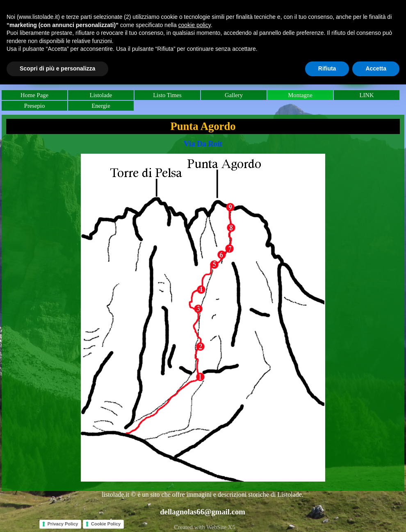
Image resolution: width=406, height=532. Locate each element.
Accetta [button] (376, 68)
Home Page (34, 95)
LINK (366, 95)
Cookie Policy (106, 524)
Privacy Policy (63, 524)
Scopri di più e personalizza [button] (57, 68)
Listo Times (167, 95)
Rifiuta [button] (327, 68)
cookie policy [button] (195, 25)
